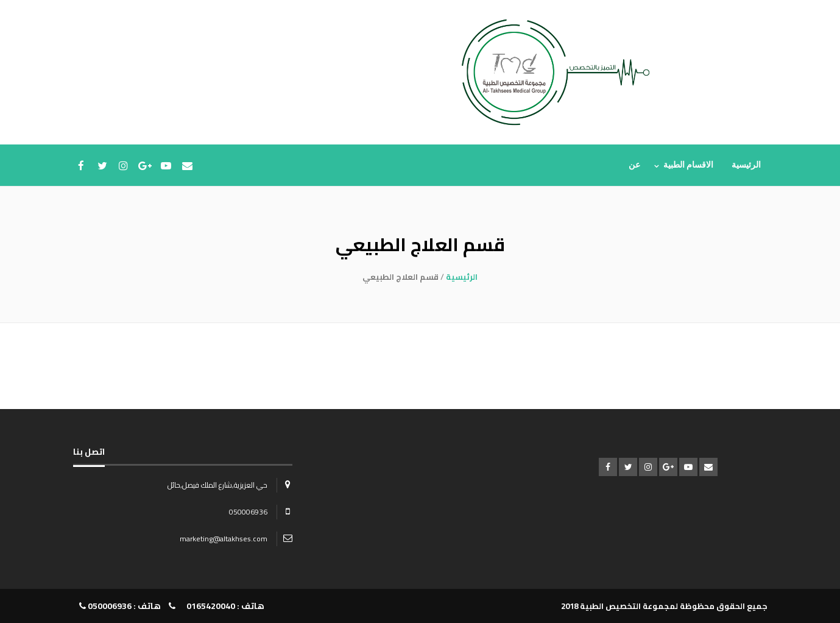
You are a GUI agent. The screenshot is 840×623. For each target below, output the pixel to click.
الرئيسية (746, 165)
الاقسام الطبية (689, 165)
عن (634, 165)
